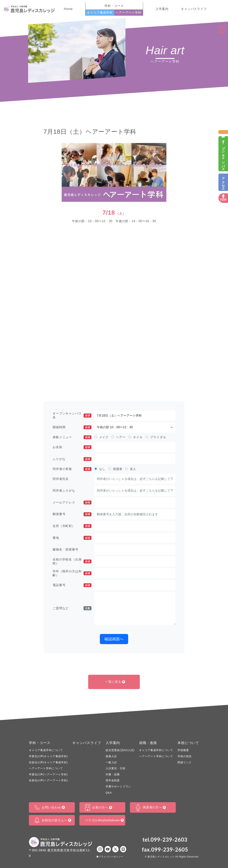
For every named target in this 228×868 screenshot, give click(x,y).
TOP (223, 200)
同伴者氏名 (61, 479)
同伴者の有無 (72, 469)
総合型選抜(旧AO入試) (120, 750)
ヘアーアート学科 (128, 13)
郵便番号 (72, 514)
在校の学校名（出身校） (72, 561)
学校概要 (183, 750)
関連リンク (185, 762)
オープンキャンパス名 (72, 415)
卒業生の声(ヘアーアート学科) (48, 774)
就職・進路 (148, 743)
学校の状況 (185, 756)
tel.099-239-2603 (165, 839)
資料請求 (223, 132)
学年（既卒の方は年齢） (72, 573)
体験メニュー (72, 437)
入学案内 (162, 9)
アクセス (223, 182)
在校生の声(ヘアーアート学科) (48, 780)
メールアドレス (72, 503)
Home (68, 9)
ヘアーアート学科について (46, 768)
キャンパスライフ (194, 9)
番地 (72, 538)
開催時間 (72, 427)
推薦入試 (111, 756)
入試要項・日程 (116, 768)
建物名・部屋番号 (65, 549)
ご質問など (72, 608)
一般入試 (111, 762)
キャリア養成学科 (100, 13)
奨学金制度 (113, 780)
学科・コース (40, 743)
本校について (188, 743)
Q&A (109, 793)
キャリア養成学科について (46, 750)
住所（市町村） (72, 526)
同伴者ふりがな (64, 491)
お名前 (72, 447)
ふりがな (72, 459)
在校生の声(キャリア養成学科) (48, 762)
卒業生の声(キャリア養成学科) (48, 756)
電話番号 (72, 585)
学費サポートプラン (118, 786)
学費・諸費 (113, 774)
